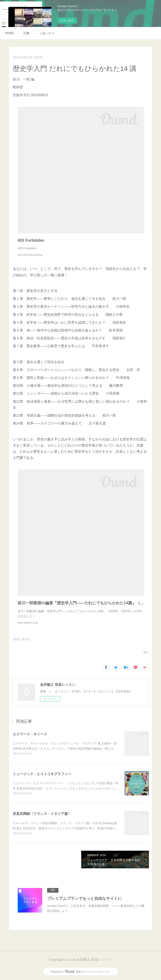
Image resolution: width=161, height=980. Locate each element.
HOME (9, 33)
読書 (27, 33)
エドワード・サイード (30, 734)
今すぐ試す (67, 20)
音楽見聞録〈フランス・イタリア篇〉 (42, 814)
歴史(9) (26, 639)
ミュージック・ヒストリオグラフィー (42, 774)
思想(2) (17, 639)
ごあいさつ (47, 33)
